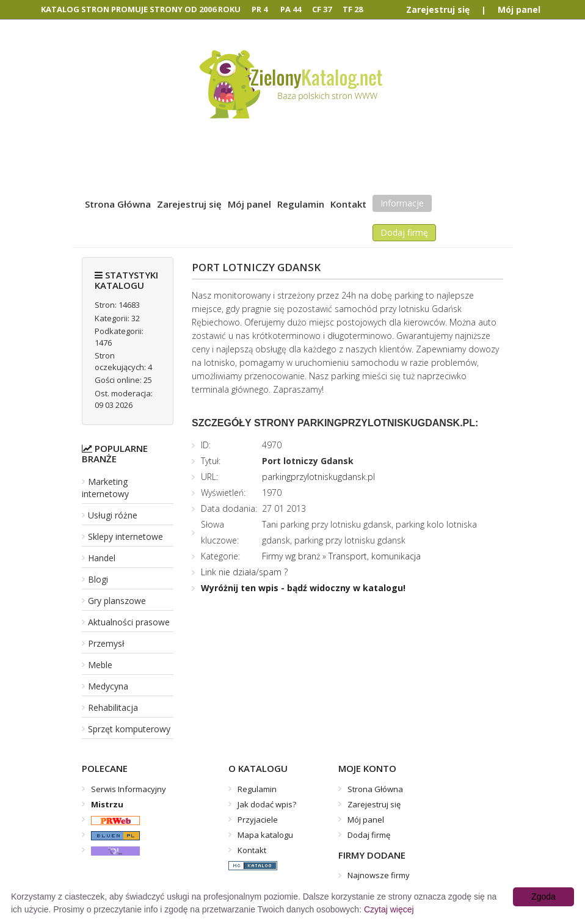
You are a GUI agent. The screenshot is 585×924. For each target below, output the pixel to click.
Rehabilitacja (113, 708)
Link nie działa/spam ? (244, 572)
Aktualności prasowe (129, 622)
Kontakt (348, 204)
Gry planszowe (117, 601)
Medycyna (108, 686)
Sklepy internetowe (125, 537)
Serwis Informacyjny (129, 789)
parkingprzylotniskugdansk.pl (318, 477)
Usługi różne (113, 515)
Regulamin (301, 204)
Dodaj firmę (404, 232)
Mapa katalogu (265, 835)
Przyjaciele (258, 820)
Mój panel (519, 9)
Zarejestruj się (438, 9)
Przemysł (106, 643)
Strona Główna (118, 204)
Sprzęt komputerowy (129, 729)
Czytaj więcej (389, 909)
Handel (102, 558)
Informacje (402, 203)
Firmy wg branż (291, 556)
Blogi (98, 579)
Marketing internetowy (105, 488)
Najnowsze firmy (379, 875)
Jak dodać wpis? (267, 804)
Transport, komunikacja (375, 556)
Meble (100, 665)
